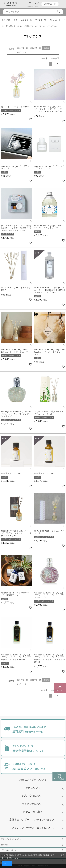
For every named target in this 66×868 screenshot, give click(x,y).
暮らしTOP (6, 20)
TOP (3, 26)
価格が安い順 (23, 48)
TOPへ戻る (60, 688)
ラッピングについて (33, 804)
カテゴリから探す (33, 812)
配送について (33, 788)
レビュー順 (22, 52)
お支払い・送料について (33, 780)
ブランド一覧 (41, 20)
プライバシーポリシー (9, 850)
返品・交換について (33, 796)
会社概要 (4, 845)
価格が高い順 (36, 48)
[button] (57, 64)
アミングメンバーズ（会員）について (33, 828)
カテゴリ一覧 (26, 20)
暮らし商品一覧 (10, 26)
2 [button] (54, 64)
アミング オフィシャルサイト (12, 839)
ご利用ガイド (50, 4)
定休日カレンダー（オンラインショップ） (33, 820)
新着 (16, 20)
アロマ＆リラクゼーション (39, 26)
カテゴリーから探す (23, 26)
